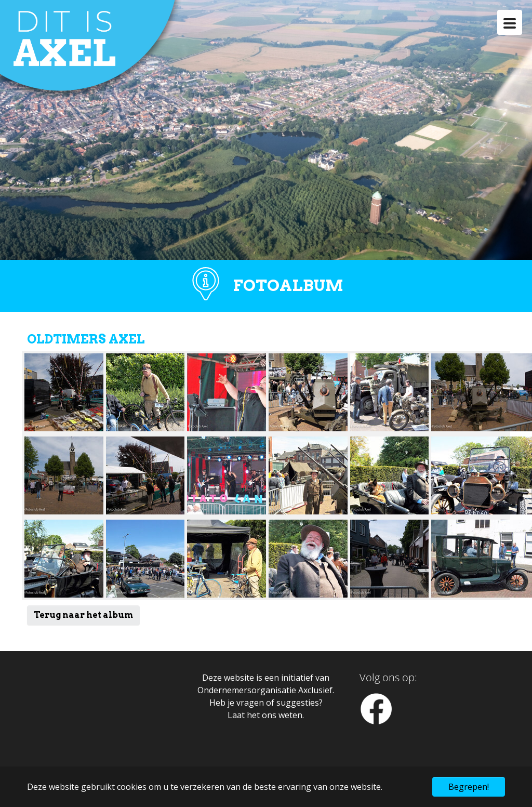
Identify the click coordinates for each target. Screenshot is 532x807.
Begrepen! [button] (469, 787)
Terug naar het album (83, 615)
